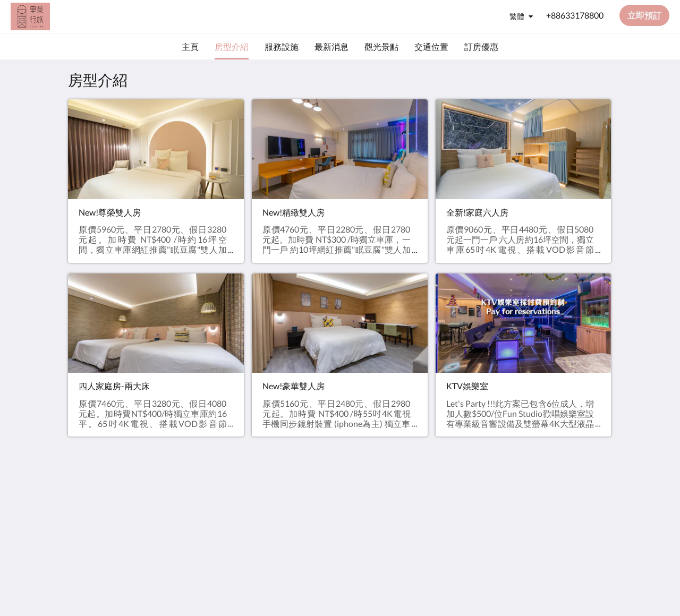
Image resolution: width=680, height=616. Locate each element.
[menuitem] (190, 47)
